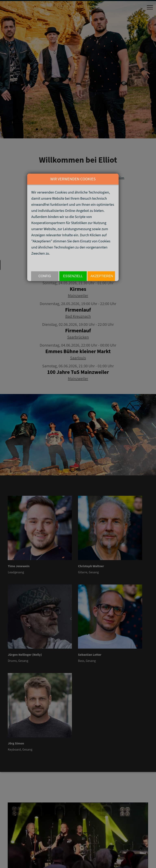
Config (45, 276)
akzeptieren (102, 276)
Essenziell (73, 276)
